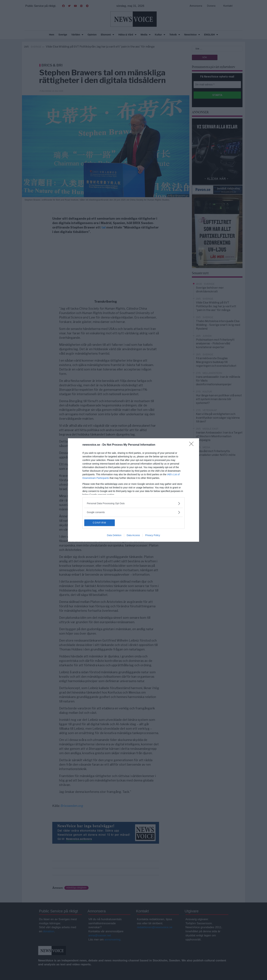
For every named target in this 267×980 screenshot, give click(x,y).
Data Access (133, 535)
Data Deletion (114, 535)
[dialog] (133, 490)
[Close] (192, 445)
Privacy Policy (153, 535)
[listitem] (133, 503)
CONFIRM (100, 523)
